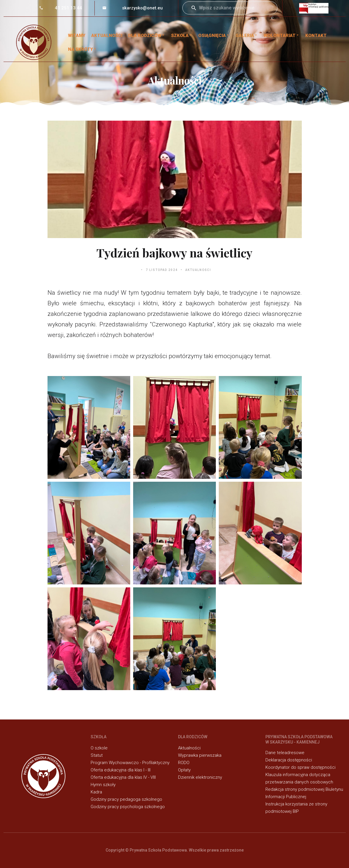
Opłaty (184, 770)
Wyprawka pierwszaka (200, 755)
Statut (97, 755)
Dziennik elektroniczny (200, 777)
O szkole (99, 748)
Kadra (96, 792)
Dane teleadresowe (285, 753)
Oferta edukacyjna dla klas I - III (121, 770)
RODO (184, 763)
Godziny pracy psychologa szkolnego (128, 807)
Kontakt (316, 36)
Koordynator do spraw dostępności (300, 767)
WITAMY (77, 36)
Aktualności (107, 36)
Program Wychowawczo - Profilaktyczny (130, 763)
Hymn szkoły (103, 785)
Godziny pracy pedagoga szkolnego (126, 799)
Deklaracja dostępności (289, 760)
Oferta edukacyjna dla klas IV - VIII (123, 777)
